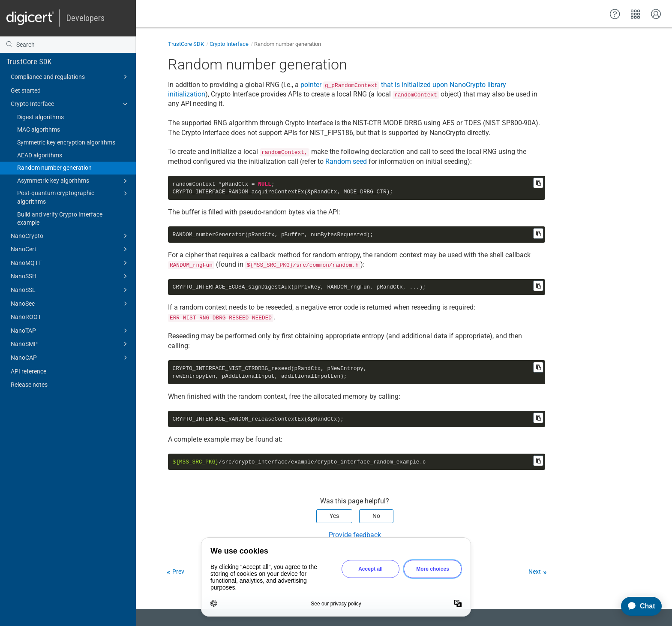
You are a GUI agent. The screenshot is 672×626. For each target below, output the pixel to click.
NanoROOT (26, 317)
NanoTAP (70, 331)
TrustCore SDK (29, 62)
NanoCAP (70, 358)
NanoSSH (70, 276)
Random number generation (54, 168)
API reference (28, 371)
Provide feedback (355, 535)
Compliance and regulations (70, 77)
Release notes (29, 385)
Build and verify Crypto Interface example (60, 219)
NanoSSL (70, 290)
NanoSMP (70, 344)
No (376, 516)
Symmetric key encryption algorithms (66, 142)
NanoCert (70, 249)
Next (535, 572)
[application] (637, 606)
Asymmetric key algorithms (73, 181)
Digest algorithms (40, 117)
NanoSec (70, 304)
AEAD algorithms (40, 155)
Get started (26, 90)
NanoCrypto (70, 236)
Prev (178, 572)
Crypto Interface (70, 104)
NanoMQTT (70, 263)
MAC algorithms (39, 129)
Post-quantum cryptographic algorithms (73, 197)
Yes (334, 516)
